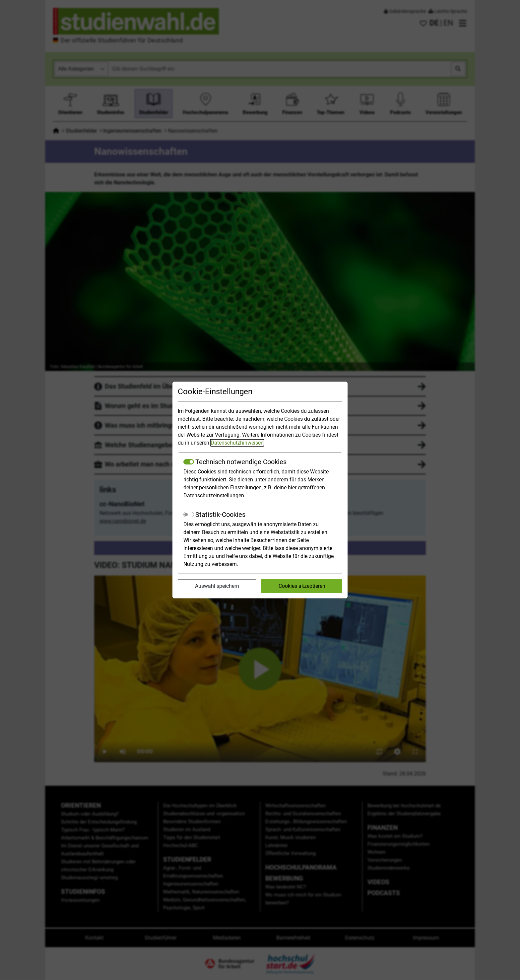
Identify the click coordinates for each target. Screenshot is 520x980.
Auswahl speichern (217, 586)
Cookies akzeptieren (302, 586)
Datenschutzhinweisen (237, 443)
